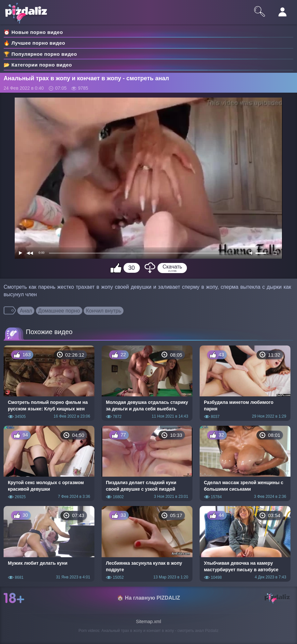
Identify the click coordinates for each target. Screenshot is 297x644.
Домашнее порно (59, 311)
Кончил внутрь (104, 311)
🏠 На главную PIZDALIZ (148, 598)
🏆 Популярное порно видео (40, 54)
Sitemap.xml (148, 621)
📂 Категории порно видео (38, 65)
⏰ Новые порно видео (33, 32)
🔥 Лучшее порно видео (34, 43)
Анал (26, 311)
